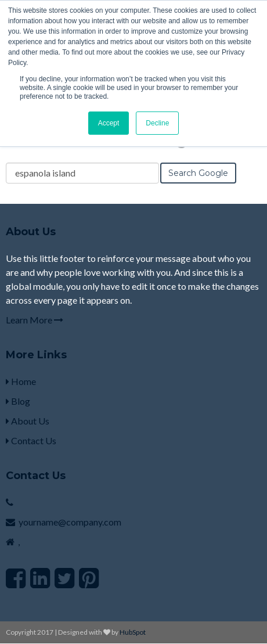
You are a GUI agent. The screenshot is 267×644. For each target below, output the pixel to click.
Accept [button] (109, 123)
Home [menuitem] (21, 381)
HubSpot (133, 632)
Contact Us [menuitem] (31, 440)
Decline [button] (157, 123)
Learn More (35, 320)
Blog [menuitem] (18, 401)
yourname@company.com (70, 522)
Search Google (198, 173)
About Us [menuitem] (28, 421)
